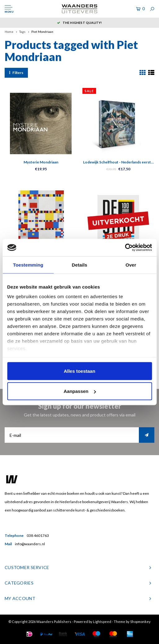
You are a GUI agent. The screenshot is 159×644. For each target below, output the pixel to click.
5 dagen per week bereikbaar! (57, 23)
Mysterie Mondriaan (41, 162)
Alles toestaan (80, 371)
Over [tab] (131, 265)
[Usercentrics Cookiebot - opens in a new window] (125, 248)
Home (9, 32)
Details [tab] (80, 265)
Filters (16, 73)
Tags (22, 32)
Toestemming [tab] (28, 265)
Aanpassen (80, 391)
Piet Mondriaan (42, 32)
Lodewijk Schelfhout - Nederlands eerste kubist (118, 163)
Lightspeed (102, 622)
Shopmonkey (140, 622)
